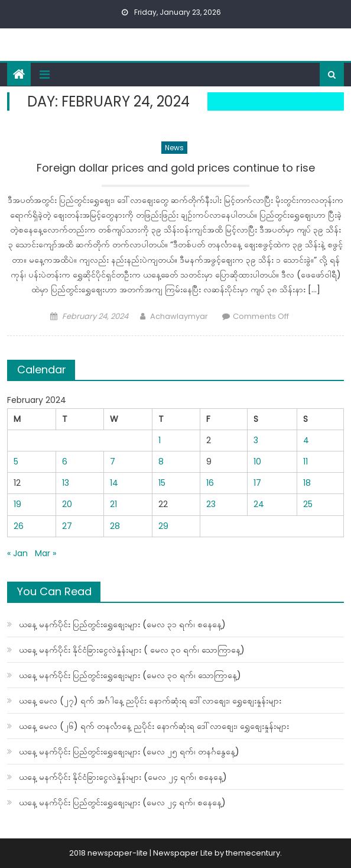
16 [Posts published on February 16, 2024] (210, 483)
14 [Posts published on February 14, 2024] (114, 483)
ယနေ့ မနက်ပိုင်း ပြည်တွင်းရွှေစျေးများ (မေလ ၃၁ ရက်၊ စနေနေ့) (122, 624)
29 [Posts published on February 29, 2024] (163, 526)
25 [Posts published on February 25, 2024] (308, 504)
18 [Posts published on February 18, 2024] (307, 483)
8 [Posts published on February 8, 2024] (161, 462)
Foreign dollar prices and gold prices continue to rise (176, 168)
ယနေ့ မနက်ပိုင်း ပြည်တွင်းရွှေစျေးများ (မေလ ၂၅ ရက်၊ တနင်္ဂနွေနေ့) (129, 751)
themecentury (253, 853)
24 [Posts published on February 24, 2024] (259, 504)
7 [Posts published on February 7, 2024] (113, 462)
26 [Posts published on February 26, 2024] (19, 526)
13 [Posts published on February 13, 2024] (66, 483)
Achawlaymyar (179, 316)
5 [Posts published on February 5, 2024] (16, 462)
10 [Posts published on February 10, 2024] (257, 462)
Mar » (45, 553)
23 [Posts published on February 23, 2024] (211, 504)
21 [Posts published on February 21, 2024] (113, 504)
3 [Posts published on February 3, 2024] (256, 440)
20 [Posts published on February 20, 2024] (67, 504)
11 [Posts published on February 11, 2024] (305, 462)
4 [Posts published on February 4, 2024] (306, 440)
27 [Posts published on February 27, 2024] (67, 526)
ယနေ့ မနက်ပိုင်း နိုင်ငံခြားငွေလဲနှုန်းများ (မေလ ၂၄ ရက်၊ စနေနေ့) (123, 777)
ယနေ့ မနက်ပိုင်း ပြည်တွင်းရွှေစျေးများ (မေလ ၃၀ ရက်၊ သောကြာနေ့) (130, 675)
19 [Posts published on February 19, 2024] (17, 504)
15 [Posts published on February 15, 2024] (162, 483)
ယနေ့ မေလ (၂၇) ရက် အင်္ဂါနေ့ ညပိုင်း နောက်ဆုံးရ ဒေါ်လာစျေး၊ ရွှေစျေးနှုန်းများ (150, 701)
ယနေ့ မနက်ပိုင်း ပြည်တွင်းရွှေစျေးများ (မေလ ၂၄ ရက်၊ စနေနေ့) (122, 802)
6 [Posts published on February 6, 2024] (65, 462)
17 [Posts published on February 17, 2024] (257, 483)
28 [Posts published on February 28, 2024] (115, 526)
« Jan (17, 553)
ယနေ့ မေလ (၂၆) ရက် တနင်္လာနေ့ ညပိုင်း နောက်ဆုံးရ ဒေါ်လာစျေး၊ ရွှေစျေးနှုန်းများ (154, 726)
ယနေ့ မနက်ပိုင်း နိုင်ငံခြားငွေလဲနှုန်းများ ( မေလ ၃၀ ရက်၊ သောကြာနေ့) (132, 650)
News (174, 148)
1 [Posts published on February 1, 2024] (160, 440)
